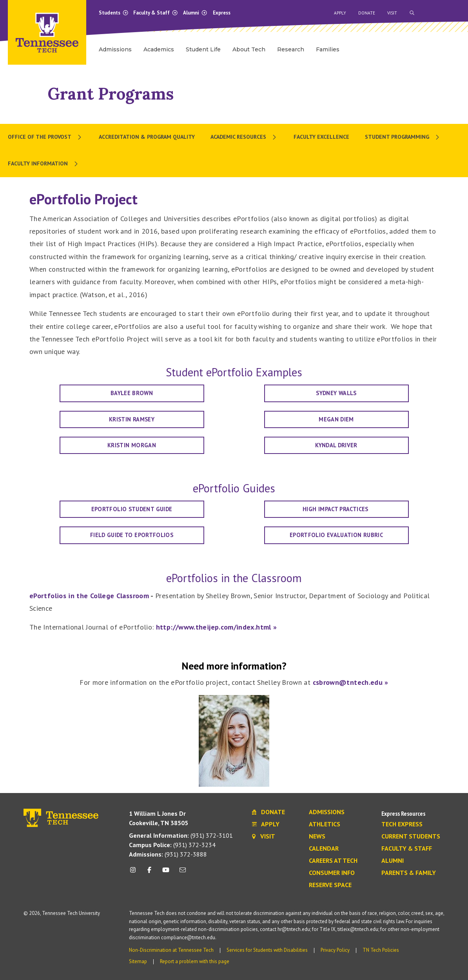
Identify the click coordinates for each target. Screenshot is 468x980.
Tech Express (402, 824)
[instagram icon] (135, 873)
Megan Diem (336, 419)
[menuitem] (45, 137)
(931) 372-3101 (181, 835)
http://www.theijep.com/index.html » (217, 627)
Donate (367, 13)
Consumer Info (332, 873)
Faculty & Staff (156, 13)
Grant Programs (111, 93)
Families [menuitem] (328, 49)
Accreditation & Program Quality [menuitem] (147, 137)
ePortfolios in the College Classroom (89, 596)
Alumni (195, 13)
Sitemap (138, 961)
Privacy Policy (335, 950)
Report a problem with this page (195, 961)
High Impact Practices (336, 509)
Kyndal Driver (336, 445)
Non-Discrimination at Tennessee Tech (171, 950)
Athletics (325, 824)
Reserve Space (330, 885)
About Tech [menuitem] (249, 49)
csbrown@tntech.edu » (351, 682)
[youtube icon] (166, 873)
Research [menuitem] (291, 49)
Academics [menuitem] (159, 49)
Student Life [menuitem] (203, 49)
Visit (392, 13)
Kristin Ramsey (132, 419)
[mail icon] (182, 873)
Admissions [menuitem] (115, 49)
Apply (340, 13)
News (317, 837)
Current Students (411, 837)
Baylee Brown (132, 393)
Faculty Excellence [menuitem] (321, 137)
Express (222, 13)
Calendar (324, 849)
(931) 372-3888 (168, 854)
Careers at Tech (333, 861)
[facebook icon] (149, 873)
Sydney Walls (336, 393)
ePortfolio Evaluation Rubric (336, 535)
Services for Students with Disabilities (267, 950)
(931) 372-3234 (172, 845)
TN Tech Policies (381, 950)
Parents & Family (409, 873)
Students (114, 13)
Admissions (327, 812)
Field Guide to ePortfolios (132, 535)
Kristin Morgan (132, 445)
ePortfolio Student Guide (132, 509)
